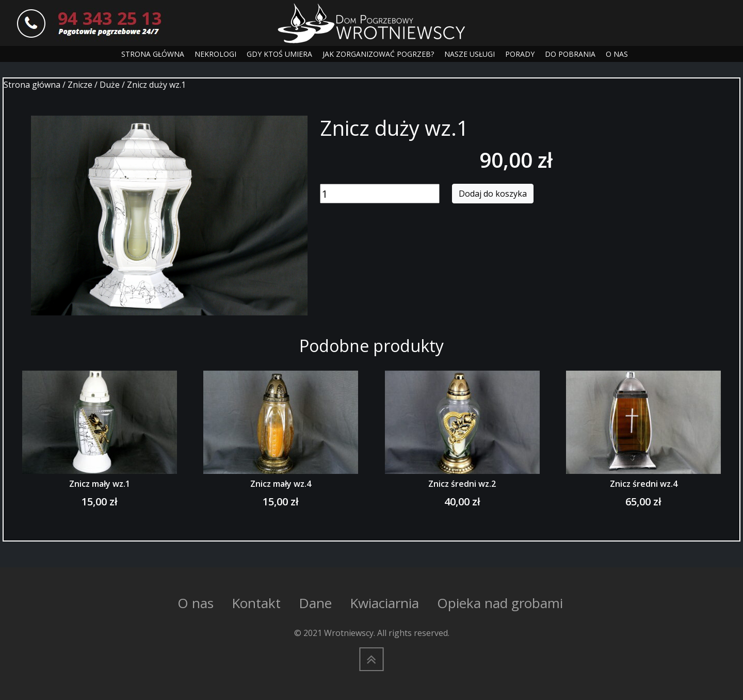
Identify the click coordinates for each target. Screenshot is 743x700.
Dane (315, 603)
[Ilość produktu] (380, 194)
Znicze (80, 85)
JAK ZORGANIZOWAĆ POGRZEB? (378, 54)
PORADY (520, 54)
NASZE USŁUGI (470, 54)
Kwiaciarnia (384, 603)
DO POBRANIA (570, 54)
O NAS (617, 54)
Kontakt (256, 603)
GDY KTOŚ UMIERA (279, 54)
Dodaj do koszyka (493, 194)
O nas (196, 603)
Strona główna (32, 85)
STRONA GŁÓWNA (153, 54)
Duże (110, 85)
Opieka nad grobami (500, 603)
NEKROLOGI (215, 54)
